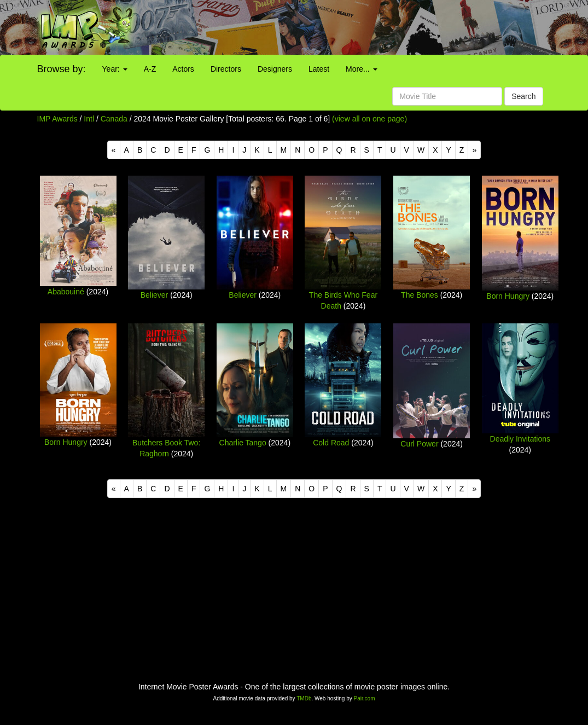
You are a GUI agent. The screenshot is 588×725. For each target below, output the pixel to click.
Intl (89, 119)
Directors (226, 69)
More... (361, 69)
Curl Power (419, 444)
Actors (183, 69)
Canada (114, 119)
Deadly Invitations (520, 439)
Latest (319, 69)
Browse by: (62, 69)
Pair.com (365, 698)
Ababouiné (66, 292)
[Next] (474, 150)
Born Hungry (508, 296)
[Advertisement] (368, 27)
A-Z (150, 69)
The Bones (420, 295)
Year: (115, 69)
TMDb (304, 698)
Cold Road (331, 443)
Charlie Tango (243, 443)
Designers (275, 69)
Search (523, 96)
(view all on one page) (369, 119)
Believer (155, 295)
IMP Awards (57, 119)
